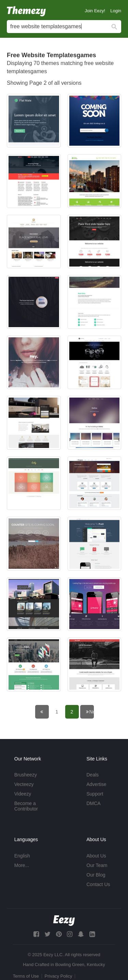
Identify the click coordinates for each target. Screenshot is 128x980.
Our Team (97, 865)
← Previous (47, 712)
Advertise (96, 784)
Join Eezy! (95, 11)
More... (22, 865)
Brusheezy (26, 775)
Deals (93, 775)
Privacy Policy (59, 976)
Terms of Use (26, 976)
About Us (96, 856)
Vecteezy (24, 784)
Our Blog (96, 875)
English (22, 856)
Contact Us (98, 884)
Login (116, 11)
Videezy (23, 794)
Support (95, 794)
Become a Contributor (26, 806)
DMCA (93, 803)
